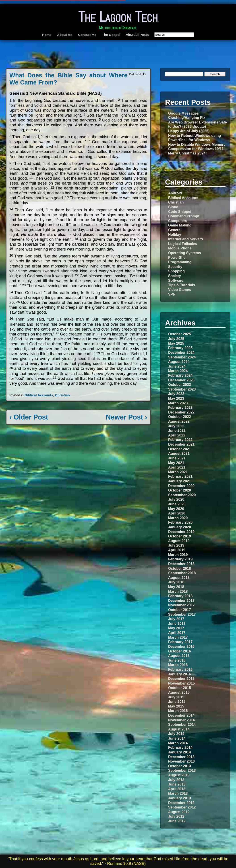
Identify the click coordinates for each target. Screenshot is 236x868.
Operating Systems (185, 253)
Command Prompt (184, 216)
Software (176, 280)
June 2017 (177, 623)
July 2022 (176, 426)
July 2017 (176, 619)
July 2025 (176, 339)
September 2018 (182, 573)
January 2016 (180, 674)
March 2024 (178, 371)
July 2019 (176, 545)
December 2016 (181, 646)
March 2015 (178, 711)
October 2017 (180, 610)
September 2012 (182, 807)
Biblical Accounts (39, 395)
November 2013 (181, 761)
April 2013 (177, 789)
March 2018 (178, 591)
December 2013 (181, 757)
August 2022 (179, 421)
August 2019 (179, 541)
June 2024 (177, 366)
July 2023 (176, 394)
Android (175, 193)
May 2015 (176, 706)
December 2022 (181, 412)
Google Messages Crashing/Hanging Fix (187, 115)
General (175, 230)
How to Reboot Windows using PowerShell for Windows (195, 138)
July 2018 (176, 582)
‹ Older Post (29, 417)
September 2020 (182, 495)
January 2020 (180, 527)
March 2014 (178, 743)
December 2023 (181, 380)
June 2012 (177, 821)
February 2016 (180, 669)
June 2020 (177, 504)
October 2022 (180, 417)
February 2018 (180, 596)
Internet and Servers (186, 239)
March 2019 (178, 555)
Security (175, 267)
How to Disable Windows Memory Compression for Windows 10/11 (197, 147)
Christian (62, 395)
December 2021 (181, 444)
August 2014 (179, 729)
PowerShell (178, 257)
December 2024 (181, 352)
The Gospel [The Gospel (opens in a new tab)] (111, 35)
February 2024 (180, 375)
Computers (178, 221)
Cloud (173, 207)
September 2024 (182, 357)
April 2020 (177, 513)
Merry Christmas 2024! (187, 153)
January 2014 (180, 752)
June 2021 (177, 458)
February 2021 (180, 476)
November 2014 (181, 720)
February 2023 (180, 407)
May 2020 (176, 509)
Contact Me (87, 35)
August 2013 (179, 775)
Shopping (176, 271)
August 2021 (179, 453)
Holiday (175, 234)
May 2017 (176, 628)
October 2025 (180, 334)
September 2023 (182, 389)
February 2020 (180, 522)
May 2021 (176, 463)
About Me (65, 35)
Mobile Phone (180, 248)
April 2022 (177, 435)
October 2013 (180, 766)
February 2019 (180, 559)
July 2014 (176, 734)
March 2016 (178, 665)
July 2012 (176, 816)
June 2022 (177, 430)
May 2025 (176, 343)
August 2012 (179, 812)
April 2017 (177, 633)
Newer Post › (127, 417)
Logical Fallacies (183, 244)
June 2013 (177, 784)
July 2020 (176, 499)
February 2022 (180, 440)
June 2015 (177, 701)
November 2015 (181, 683)
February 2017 (180, 642)
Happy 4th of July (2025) (189, 131)
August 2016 (179, 656)
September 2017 (182, 614)
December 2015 (181, 679)
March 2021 (178, 472)
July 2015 (176, 697)
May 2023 (176, 398)
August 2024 (179, 362)
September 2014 (182, 724)
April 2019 (177, 550)
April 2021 (177, 467)
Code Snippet (180, 212)
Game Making (180, 225)
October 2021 (180, 449)
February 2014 (180, 747)
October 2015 (180, 688)
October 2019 (180, 536)
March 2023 (178, 403)
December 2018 (181, 564)
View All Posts (137, 35)
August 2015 (179, 692)
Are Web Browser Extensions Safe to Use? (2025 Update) (198, 124)
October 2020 (180, 490)
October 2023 (180, 385)
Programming (180, 262)
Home (47, 35)
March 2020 (178, 518)
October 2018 (180, 568)
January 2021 (180, 481)
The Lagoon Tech (118, 17)
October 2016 (180, 651)
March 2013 (178, 793)
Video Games (180, 290)
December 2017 (181, 601)
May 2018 (176, 587)
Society (175, 276)
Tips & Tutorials (182, 285)
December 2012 (181, 803)
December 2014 (181, 715)
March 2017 (178, 637)
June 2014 (177, 738)
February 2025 (180, 348)
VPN (172, 294)
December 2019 (181, 532)
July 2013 (176, 780)
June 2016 (177, 660)
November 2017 (181, 605)
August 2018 (179, 578)
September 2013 (182, 770)
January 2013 (180, 798)
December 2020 (181, 486)
